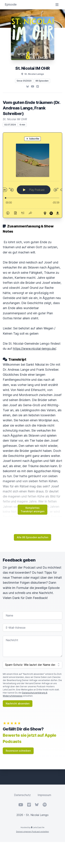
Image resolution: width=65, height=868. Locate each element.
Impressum (44, 795)
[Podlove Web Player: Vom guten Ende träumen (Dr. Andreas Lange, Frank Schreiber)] (32, 175)
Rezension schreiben (18, 751)
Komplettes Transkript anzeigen (32, 510)
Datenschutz (22, 795)
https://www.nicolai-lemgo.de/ (34, 349)
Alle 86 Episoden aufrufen (32, 537)
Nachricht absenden (18, 703)
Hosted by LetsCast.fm (32, 827)
